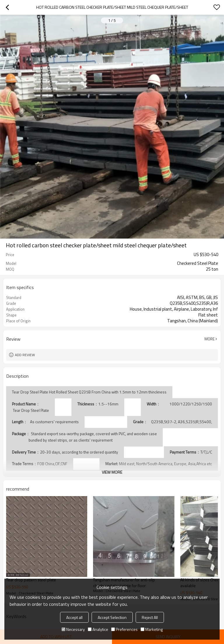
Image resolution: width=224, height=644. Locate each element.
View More (112, 472)
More (210, 339)
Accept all (74, 617)
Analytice (98, 629)
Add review (25, 355)
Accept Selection (112, 617)
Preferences (124, 629)
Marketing (152, 629)
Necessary (73, 629)
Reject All (150, 617)
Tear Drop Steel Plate (30, 410)
